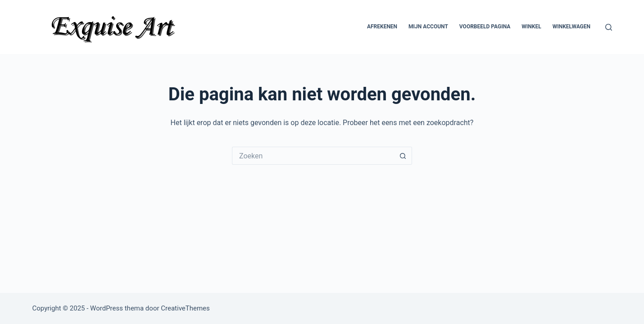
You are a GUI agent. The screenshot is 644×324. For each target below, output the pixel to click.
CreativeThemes (185, 308)
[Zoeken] (609, 27)
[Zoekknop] (403, 156)
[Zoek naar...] (313, 156)
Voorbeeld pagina (485, 27)
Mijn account (428, 27)
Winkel (531, 27)
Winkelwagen (571, 27)
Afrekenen (382, 27)
